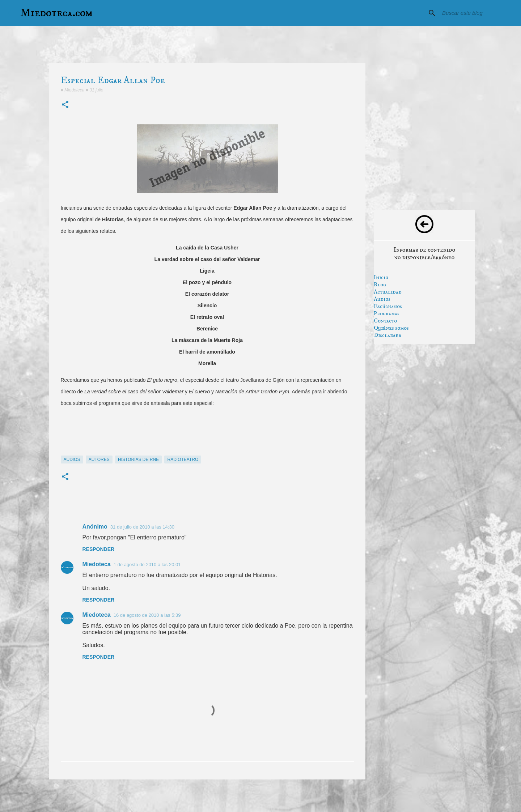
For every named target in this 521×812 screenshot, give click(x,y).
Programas (387, 313)
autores (99, 460)
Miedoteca (97, 564)
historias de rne (138, 460)
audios (72, 460)
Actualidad (388, 292)
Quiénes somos (391, 328)
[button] (65, 105)
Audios (382, 299)
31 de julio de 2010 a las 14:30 (142, 527)
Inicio (381, 277)
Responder (99, 549)
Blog (380, 285)
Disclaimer (387, 335)
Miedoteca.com (56, 13)
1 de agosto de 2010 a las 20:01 (147, 565)
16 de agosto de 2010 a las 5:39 (147, 615)
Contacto (385, 321)
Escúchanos (388, 306)
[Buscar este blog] (477, 13)
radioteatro (183, 460)
